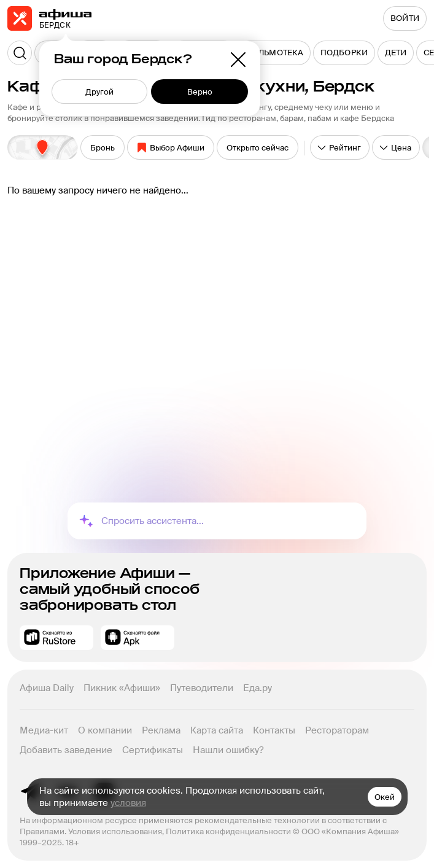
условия (128, 803)
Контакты (274, 730)
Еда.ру (258, 688)
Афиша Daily (47, 688)
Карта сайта (217, 730)
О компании (105, 730)
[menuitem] (274, 53)
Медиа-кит (44, 730)
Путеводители (202, 688)
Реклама (161, 730)
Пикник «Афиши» (122, 688)
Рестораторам (337, 730)
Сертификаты (153, 750)
